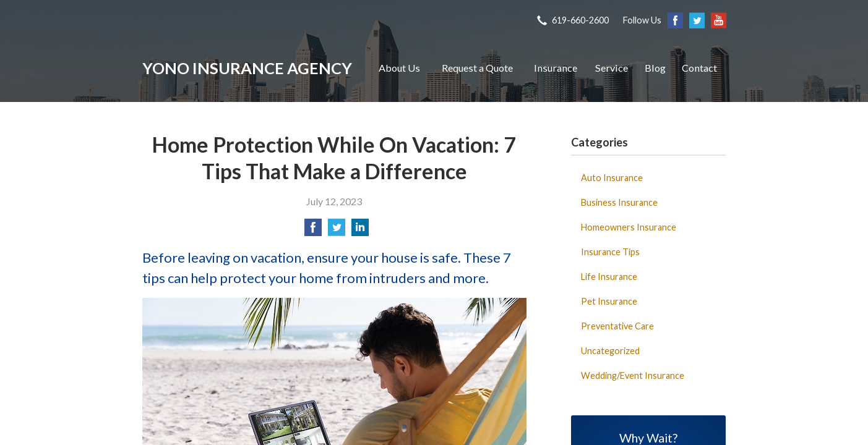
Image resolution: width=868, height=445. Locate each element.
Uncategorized (610, 351)
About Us (399, 68)
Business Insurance (619, 202)
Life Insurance (609, 277)
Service (612, 68)
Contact (699, 68)
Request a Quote (477, 68)
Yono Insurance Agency (247, 68)
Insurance (556, 68)
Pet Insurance (609, 301)
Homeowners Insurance (629, 227)
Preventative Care (617, 326)
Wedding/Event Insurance (633, 375)
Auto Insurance (612, 178)
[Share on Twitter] (337, 231)
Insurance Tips (610, 252)
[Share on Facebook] (313, 231)
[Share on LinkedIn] (360, 231)
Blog (655, 68)
